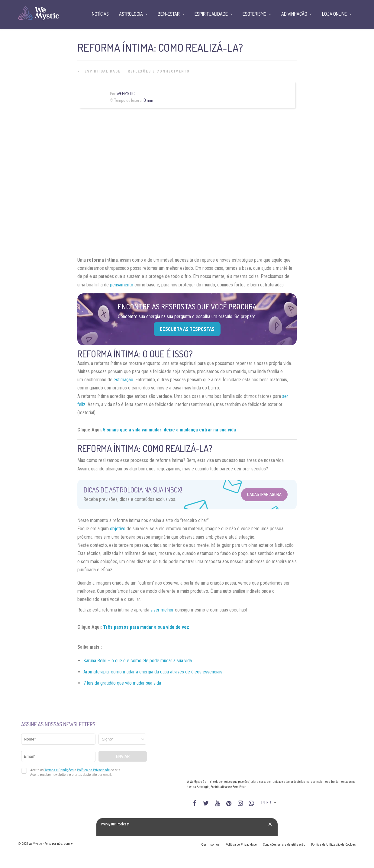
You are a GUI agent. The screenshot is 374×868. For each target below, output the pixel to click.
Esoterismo (255, 14)
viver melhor (162, 610)
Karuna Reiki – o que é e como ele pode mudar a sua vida (138, 661)
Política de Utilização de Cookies (334, 845)
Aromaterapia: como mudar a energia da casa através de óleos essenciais (153, 672)
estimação (123, 380)
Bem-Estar (169, 14)
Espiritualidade (103, 71)
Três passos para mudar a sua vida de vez (146, 627)
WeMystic (126, 94)
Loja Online (334, 14)
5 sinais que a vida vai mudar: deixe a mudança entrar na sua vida (169, 430)
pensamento (122, 285)
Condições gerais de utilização (284, 845)
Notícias (100, 14)
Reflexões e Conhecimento (159, 71)
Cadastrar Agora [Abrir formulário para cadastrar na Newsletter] (264, 494)
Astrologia (131, 14)
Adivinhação (294, 14)
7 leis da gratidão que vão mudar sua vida (122, 683)
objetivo (118, 529)
